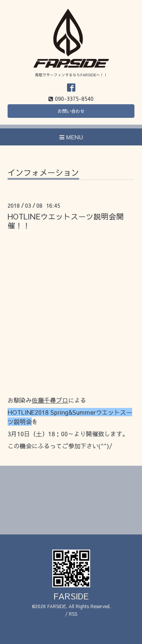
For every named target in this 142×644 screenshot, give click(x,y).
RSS (73, 614)
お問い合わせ (71, 111)
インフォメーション (43, 173)
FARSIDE (71, 596)
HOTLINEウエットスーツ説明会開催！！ (66, 221)
